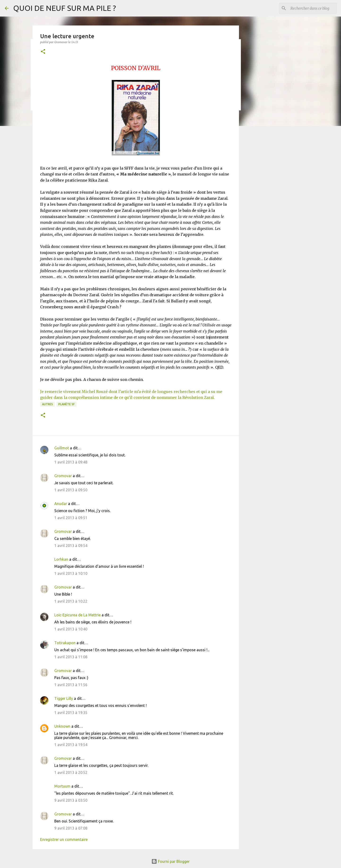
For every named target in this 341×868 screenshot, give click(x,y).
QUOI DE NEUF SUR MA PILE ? (65, 8)
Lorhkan (61, 559)
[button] (43, 52)
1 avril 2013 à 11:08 (71, 657)
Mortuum (62, 786)
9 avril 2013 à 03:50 (71, 800)
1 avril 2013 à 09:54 (71, 546)
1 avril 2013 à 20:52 (71, 772)
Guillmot (62, 448)
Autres (47, 404)
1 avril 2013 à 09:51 (71, 518)
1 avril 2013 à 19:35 (71, 713)
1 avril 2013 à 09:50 (71, 490)
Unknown (62, 726)
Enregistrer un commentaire (64, 839)
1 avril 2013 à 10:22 (71, 601)
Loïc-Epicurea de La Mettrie (77, 615)
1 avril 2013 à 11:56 (71, 685)
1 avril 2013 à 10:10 (71, 573)
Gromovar (63, 476)
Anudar (61, 504)
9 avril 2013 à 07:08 (71, 828)
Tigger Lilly (64, 698)
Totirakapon (65, 643)
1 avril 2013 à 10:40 (71, 629)
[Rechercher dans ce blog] (312, 8)
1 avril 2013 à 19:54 (71, 745)
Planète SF (66, 404)
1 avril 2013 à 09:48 (71, 462)
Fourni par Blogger (170, 861)
